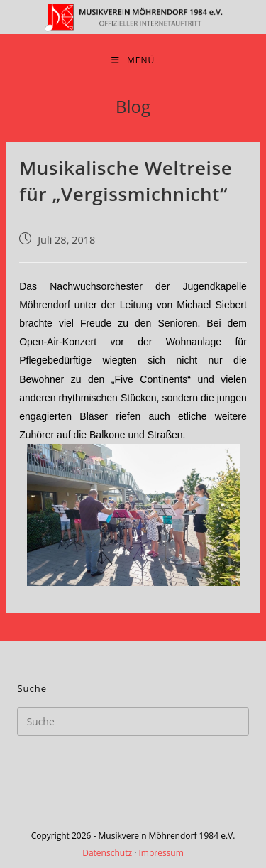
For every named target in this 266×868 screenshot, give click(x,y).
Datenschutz (107, 853)
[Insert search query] (133, 722)
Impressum (161, 853)
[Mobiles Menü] (133, 60)
